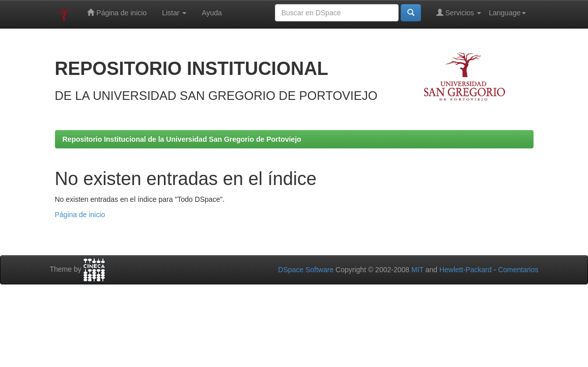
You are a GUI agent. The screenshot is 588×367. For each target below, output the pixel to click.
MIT (417, 270)
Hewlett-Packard (466, 270)
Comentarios (518, 270)
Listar (174, 13)
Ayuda (212, 13)
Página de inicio (117, 12)
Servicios (459, 12)
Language (507, 13)
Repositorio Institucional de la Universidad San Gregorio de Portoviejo (182, 139)
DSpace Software (306, 270)
